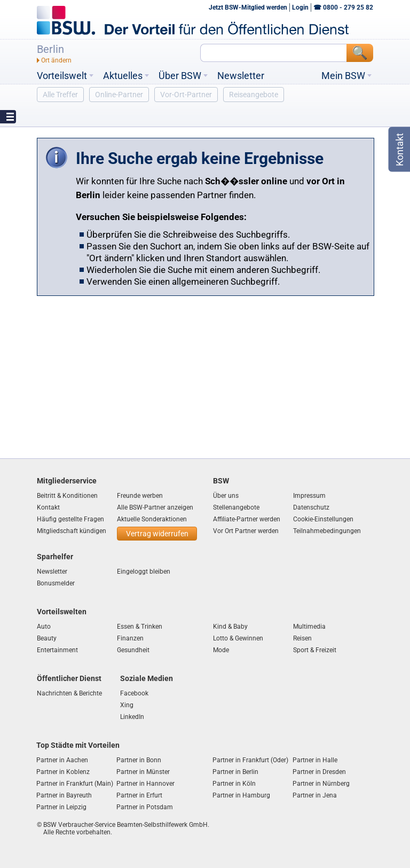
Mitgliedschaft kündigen (72, 531)
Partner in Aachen (62, 760)
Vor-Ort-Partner (186, 95)
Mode (221, 650)
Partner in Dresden (319, 772)
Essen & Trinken (140, 627)
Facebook (134, 693)
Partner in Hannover (145, 784)
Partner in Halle (315, 760)
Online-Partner (119, 95)
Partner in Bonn (139, 760)
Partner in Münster (143, 772)
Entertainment (57, 650)
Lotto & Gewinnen (238, 638)
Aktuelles (123, 76)
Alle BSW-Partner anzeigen (155, 507)
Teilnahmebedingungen (327, 531)
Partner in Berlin (235, 772)
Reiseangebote (254, 95)
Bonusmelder (56, 583)
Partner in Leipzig (61, 807)
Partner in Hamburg (241, 795)
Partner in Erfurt (139, 795)
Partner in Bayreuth (64, 795)
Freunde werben (140, 496)
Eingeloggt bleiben (144, 572)
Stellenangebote (236, 507)
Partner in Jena (315, 795)
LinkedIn (132, 717)
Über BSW (180, 76)
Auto (44, 627)
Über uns (226, 496)
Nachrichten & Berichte (69, 693)
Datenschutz (311, 507)
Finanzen (130, 638)
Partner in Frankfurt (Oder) (250, 760)
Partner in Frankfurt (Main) (75, 784)
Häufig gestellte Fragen (70, 519)
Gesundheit (133, 650)
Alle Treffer (60, 95)
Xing (127, 705)
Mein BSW (343, 76)
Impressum (309, 496)
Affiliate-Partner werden (247, 519)
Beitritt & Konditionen (67, 496)
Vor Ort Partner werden (246, 531)
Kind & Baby (230, 627)
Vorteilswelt (62, 76)
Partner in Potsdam (145, 807)
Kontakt (48, 507)
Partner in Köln (234, 784)
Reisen (302, 638)
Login (300, 7)
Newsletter (241, 76)
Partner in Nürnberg (321, 784)
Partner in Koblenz (63, 772)
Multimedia (309, 627)
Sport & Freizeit (315, 650)
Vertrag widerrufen (157, 534)
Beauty (47, 638)
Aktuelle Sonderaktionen (152, 519)
